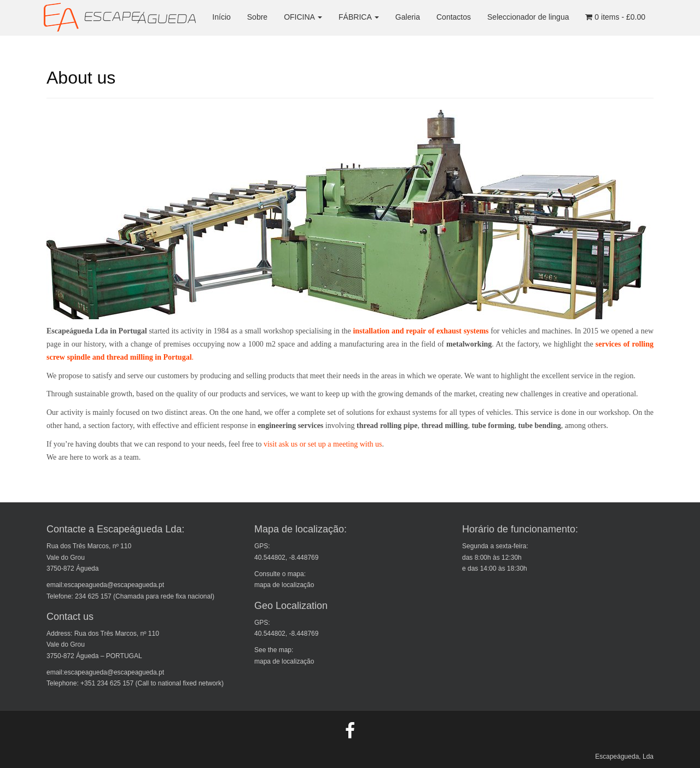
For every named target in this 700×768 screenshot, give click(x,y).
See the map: (274, 650)
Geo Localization (291, 606)
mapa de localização (284, 585)
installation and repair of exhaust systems (422, 331)
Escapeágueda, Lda (624, 757)
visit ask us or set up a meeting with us (323, 444)
